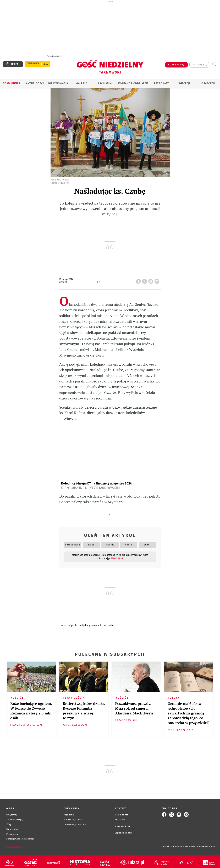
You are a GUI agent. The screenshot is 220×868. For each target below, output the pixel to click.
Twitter (145, 278)
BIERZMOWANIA (58, 81)
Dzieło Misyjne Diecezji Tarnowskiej (90, 486)
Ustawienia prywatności (75, 822)
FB (139, 278)
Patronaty (162, 81)
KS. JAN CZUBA (107, 623)
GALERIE (82, 81)
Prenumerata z (33, 62)
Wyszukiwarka (214, 62)
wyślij (158, 278)
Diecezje (185, 81)
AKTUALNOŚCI (35, 81)
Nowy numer (12, 81)
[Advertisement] (110, 29)
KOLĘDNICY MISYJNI (89, 623)
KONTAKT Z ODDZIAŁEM (133, 81)
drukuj (151, 278)
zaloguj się (199, 63)
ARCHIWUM (105, 81)
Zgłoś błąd (14, 845)
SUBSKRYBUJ (176, 63)
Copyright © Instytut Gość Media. (176, 845)
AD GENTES (73, 623)
